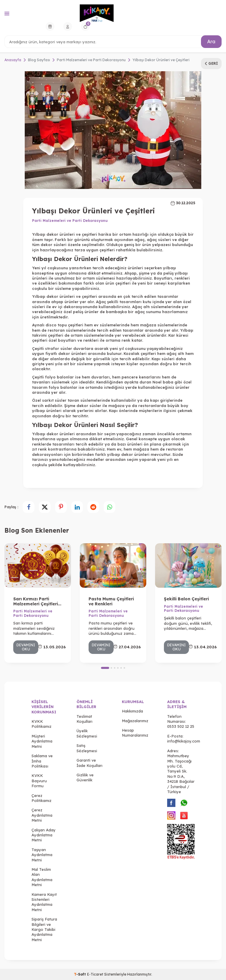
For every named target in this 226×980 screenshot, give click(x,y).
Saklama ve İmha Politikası (42, 761)
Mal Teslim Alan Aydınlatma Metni (42, 877)
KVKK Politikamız (41, 724)
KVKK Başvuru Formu (39, 781)
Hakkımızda (132, 711)
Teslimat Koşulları (84, 719)
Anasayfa (13, 60)
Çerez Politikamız (41, 798)
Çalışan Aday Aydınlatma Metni (44, 835)
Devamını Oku (26, 647)
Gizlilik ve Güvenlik (85, 777)
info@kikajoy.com (184, 741)
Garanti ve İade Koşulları (89, 763)
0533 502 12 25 (181, 726)
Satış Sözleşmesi (87, 748)
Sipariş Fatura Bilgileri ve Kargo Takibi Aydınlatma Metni (44, 929)
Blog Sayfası (39, 60)
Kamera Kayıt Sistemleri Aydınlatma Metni (44, 902)
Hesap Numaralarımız (135, 733)
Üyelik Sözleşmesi (87, 733)
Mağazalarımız (135, 721)
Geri (211, 63)
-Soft (80, 974)
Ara (211, 41)
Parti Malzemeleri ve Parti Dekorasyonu (91, 60)
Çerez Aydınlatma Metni (42, 815)
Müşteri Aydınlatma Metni (42, 741)
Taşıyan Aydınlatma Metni (42, 855)
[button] (105, 668)
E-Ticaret (95, 974)
